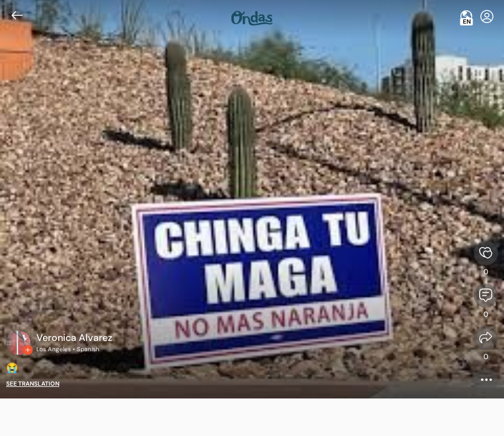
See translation (33, 384)
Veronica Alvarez (74, 338)
